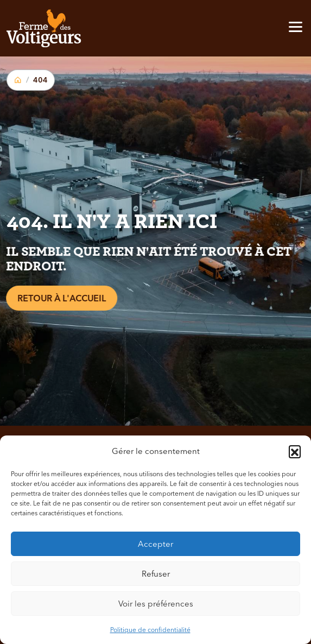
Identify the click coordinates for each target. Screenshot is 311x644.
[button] (295, 451)
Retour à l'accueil (59, 298)
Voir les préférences (156, 604)
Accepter (155, 544)
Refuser (156, 574)
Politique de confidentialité (150, 630)
